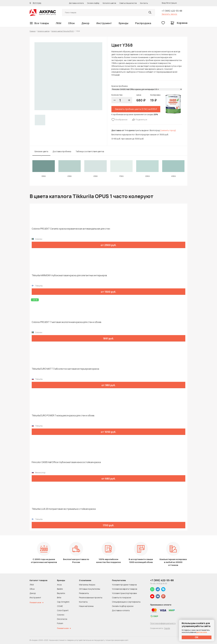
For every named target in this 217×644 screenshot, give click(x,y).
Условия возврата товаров (124, 589)
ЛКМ (58, 23)
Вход (164, 3)
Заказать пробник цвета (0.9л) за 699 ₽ (136, 109)
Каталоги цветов (109, 3)
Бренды (124, 23)
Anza (59, 585)
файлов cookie (202, 632)
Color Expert (63, 610)
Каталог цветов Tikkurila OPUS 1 (63, 31)
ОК (197, 637)
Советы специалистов (128, 3)
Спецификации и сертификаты (126, 602)
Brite (59, 598)
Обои (71, 23)
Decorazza (62, 619)
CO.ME (60, 606)
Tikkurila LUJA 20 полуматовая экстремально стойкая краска (64, 509)
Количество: (117, 95)
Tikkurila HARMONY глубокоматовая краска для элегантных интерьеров (69, 275)
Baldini (60, 589)
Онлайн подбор (93, 3)
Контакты (144, 3)
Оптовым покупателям (90, 589)
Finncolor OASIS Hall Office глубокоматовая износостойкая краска (66, 462)
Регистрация (172, 3)
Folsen (60, 623)
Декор (85, 23)
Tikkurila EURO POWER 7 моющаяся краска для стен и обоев (63, 416)
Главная (33, 31)
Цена (139, 95)
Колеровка (155, 95)
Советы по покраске (122, 598)
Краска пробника (120, 86)
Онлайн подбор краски (123, 606)
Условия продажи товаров (124, 585)
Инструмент (104, 23)
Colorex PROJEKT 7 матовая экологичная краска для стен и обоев (66, 322)
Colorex (61, 615)
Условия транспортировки (124, 593)
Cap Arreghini (63, 602)
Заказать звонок (169, 14)
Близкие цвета (41, 151)
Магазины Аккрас (87, 585)
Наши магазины (86, 606)
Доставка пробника (62, 151)
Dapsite (167, 628)
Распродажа (143, 23)
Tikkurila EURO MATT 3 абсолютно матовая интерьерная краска (65, 369)
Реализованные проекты (91, 598)
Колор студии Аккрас (43, 13)
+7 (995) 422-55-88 (172, 11)
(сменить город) (168, 130)
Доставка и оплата (76, 3)
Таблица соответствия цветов (90, 151)
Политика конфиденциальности (163, 623)
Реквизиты (84, 593)
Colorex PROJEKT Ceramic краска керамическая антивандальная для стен (71, 229)
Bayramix (61, 593)
